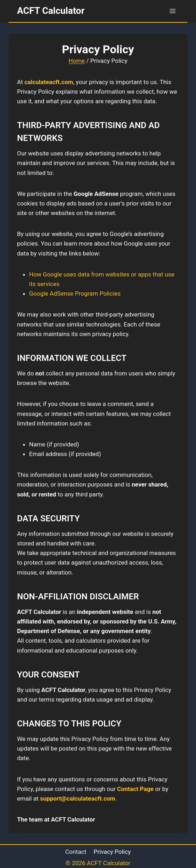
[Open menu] (172, 11)
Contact (76, 852)
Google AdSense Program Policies (75, 293)
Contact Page (135, 789)
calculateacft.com (49, 82)
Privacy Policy (112, 852)
